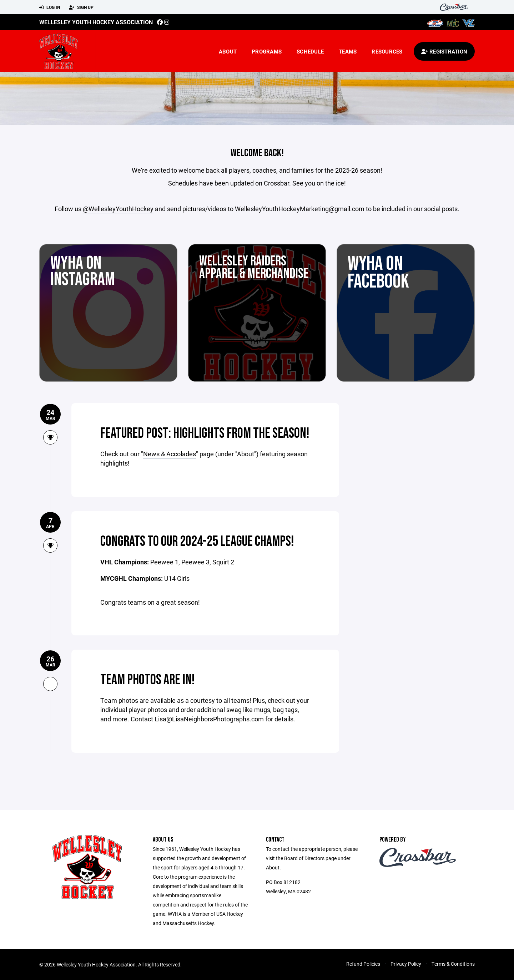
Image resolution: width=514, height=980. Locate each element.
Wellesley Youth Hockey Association (96, 22)
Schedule (310, 51)
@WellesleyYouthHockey (118, 209)
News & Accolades (170, 454)
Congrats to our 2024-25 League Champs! (197, 542)
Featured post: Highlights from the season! (205, 433)
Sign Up (81, 7)
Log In (50, 7)
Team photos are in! (148, 680)
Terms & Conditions (453, 964)
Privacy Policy (406, 964)
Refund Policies (363, 964)
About (228, 51)
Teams (348, 51)
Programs (267, 51)
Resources (387, 51)
